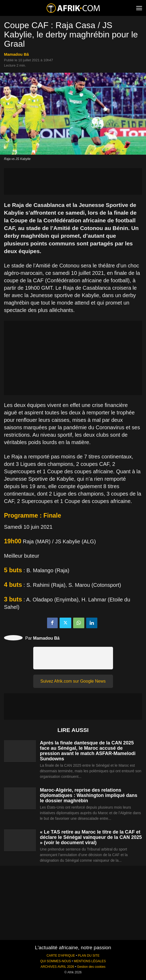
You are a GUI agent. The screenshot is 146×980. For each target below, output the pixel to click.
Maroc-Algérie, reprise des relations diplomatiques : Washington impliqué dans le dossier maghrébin (89, 795)
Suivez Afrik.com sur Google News (73, 681)
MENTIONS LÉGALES (90, 961)
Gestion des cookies (91, 967)
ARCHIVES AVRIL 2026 (57, 967)
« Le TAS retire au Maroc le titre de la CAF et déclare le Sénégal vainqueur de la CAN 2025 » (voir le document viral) (91, 837)
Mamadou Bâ (16, 54)
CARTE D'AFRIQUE (61, 956)
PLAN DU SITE (89, 956)
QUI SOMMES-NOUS (56, 961)
